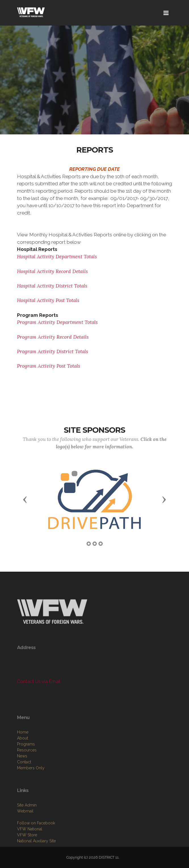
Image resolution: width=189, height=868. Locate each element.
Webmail (25, 834)
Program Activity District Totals (52, 351)
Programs (26, 770)
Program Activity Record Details (53, 337)
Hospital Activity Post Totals (48, 300)
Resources (27, 776)
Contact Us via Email (39, 681)
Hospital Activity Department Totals (57, 257)
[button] (25, 499)
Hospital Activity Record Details (52, 271)
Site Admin (27, 828)
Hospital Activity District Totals (52, 286)
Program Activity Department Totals (57, 322)
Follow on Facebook (36, 846)
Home (23, 758)
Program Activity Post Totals (49, 366)
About (23, 764)
